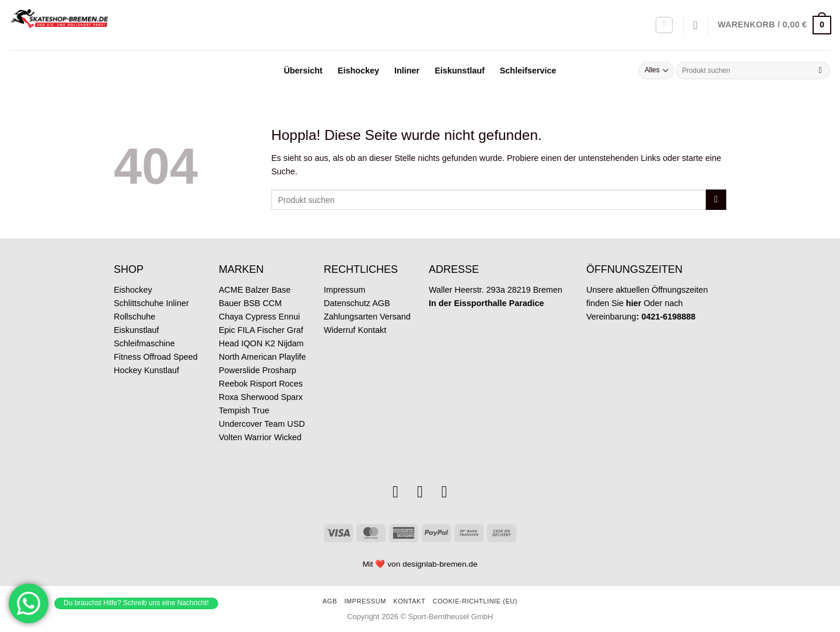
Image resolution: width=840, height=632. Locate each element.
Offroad (157, 357)
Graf (295, 330)
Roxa (229, 397)
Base (281, 290)
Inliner (407, 71)
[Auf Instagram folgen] (395, 492)
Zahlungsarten (351, 317)
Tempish (235, 410)
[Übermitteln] (820, 71)
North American (248, 357)
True (260, 410)
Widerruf (339, 330)
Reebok (233, 384)
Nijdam (291, 343)
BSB (252, 303)
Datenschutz (347, 303)
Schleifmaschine (144, 343)
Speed (185, 357)
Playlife (292, 357)
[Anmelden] (664, 25)
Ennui (289, 317)
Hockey (128, 370)
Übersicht (303, 71)
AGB (381, 303)
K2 (270, 343)
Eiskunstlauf (460, 71)
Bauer (230, 303)
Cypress (261, 317)
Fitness (127, 357)
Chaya (231, 317)
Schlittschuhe (139, 303)
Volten (230, 437)
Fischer (271, 330)
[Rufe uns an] (444, 492)
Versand (395, 317)
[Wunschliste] (696, 25)
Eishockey (358, 71)
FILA (246, 330)
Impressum (344, 290)
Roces (291, 384)
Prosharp (279, 370)
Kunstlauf (162, 370)
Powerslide (239, 370)
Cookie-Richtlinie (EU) (475, 601)
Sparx (292, 397)
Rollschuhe (134, 317)
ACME (231, 290)
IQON (252, 343)
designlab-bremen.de (440, 564)
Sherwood (260, 397)
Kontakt (372, 330)
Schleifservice (528, 71)
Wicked (288, 437)
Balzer (258, 290)
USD (296, 424)
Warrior (258, 437)
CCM (272, 303)
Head (229, 343)
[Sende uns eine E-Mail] (420, 492)
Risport (264, 384)
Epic (227, 330)
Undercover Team (252, 424)
